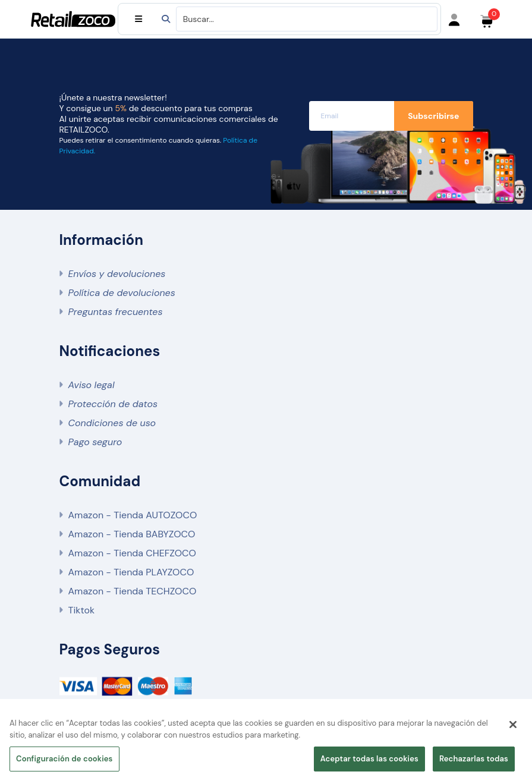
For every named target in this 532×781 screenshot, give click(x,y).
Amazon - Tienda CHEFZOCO (132, 553)
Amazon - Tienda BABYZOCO (132, 534)
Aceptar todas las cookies (369, 759)
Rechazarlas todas (474, 759)
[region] (266, 743)
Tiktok (81, 610)
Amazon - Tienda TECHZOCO (133, 591)
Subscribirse (433, 116)
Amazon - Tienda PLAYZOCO (131, 572)
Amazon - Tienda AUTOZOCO (133, 515)
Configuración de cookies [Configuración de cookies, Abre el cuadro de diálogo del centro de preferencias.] (64, 759)
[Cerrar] (513, 725)
